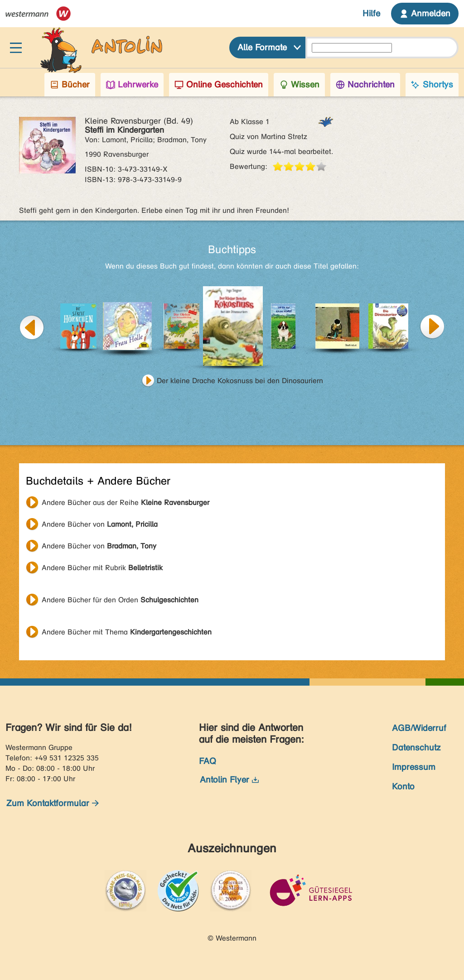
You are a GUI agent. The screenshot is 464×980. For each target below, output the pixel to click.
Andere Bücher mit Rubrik (102, 568)
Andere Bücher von (100, 524)
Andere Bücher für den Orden (120, 600)
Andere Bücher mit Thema (127, 632)
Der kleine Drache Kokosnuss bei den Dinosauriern (240, 381)
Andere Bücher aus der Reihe (126, 502)
